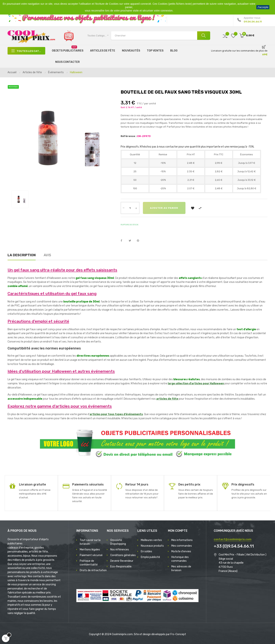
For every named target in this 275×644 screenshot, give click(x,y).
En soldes (146, 551)
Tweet (132, 241)
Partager (123, 241)
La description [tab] (22, 255)
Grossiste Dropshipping (118, 542)
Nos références (120, 550)
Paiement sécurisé (91, 555)
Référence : (129, 136)
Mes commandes (182, 546)
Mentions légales (90, 550)
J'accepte (263, 7)
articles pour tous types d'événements (116, 414)
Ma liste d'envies (181, 551)
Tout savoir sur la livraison (90, 542)
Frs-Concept (178, 634)
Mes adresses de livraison (181, 568)
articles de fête (167, 399)
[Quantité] (130, 208)
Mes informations (182, 540)
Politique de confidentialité (89, 563)
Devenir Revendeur (122, 561)
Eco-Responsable (121, 567)
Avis (47, 255)
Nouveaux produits (152, 546)
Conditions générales (123, 555)
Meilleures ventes (151, 540)
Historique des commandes (180, 559)
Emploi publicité (150, 557)
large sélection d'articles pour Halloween (196, 384)
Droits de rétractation (93, 570)
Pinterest (140, 241)
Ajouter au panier (164, 208)
